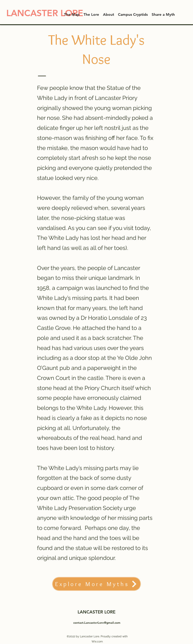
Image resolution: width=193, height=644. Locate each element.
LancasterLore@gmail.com (102, 623)
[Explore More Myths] (96, 584)
